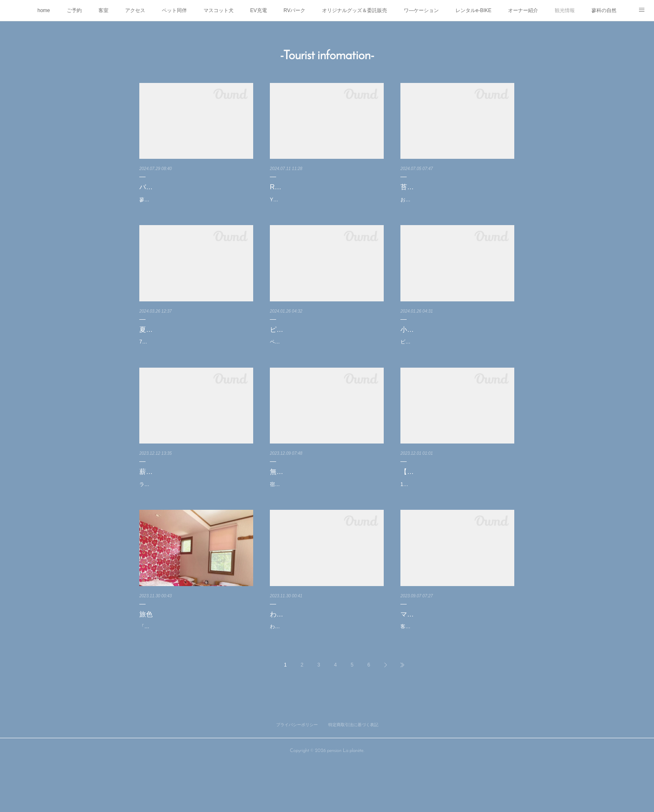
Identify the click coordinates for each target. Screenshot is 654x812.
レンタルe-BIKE (473, 10)
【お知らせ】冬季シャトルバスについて (457, 496)
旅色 (146, 653)
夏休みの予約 (159, 338)
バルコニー (156, 187)
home (44, 10)
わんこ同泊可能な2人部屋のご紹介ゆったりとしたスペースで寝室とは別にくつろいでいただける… (326, 670)
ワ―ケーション (421, 10)
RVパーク (294, 10)
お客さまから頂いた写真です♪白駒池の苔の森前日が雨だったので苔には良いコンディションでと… (457, 204)
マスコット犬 (219, 10)
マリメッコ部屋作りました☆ (444, 653)
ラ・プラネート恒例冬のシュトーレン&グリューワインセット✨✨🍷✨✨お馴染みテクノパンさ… (196, 519)
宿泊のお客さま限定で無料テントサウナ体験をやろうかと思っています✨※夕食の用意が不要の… (326, 507)
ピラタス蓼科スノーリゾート (313, 338)
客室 (103, 10)
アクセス (135, 10)
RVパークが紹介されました (311, 187)
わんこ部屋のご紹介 (300, 653)
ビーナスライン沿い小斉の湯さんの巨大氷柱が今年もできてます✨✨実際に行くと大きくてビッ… (457, 356)
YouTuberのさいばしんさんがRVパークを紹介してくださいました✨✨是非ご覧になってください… (327, 204)
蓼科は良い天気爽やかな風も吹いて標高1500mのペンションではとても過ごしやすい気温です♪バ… (196, 204)
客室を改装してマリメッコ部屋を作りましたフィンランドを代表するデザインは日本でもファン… (455, 670)
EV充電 (259, 10)
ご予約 (74, 10)
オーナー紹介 (523, 10)
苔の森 (410, 187)
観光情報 (565, 10)
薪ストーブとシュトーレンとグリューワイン (196, 496)
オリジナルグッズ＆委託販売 (355, 10)
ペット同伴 (174, 10)
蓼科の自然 (604, 10)
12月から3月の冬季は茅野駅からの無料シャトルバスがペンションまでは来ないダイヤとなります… (457, 519)
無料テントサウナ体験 (303, 490)
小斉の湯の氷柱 (424, 338)
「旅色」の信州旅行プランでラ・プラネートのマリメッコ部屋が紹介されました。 (194, 670)
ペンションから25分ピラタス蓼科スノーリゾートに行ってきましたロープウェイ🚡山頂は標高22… (326, 356)
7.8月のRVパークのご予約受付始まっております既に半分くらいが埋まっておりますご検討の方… (194, 356)
